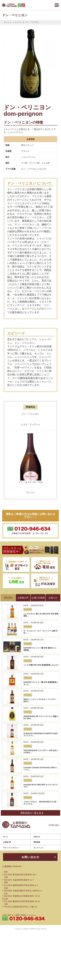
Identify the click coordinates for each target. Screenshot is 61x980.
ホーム (7, 22)
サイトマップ (38, 759)
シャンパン (17, 22)
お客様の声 (7, 754)
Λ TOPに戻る (54, 738)
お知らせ (37, 748)
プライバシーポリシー (11, 759)
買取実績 (37, 754)
